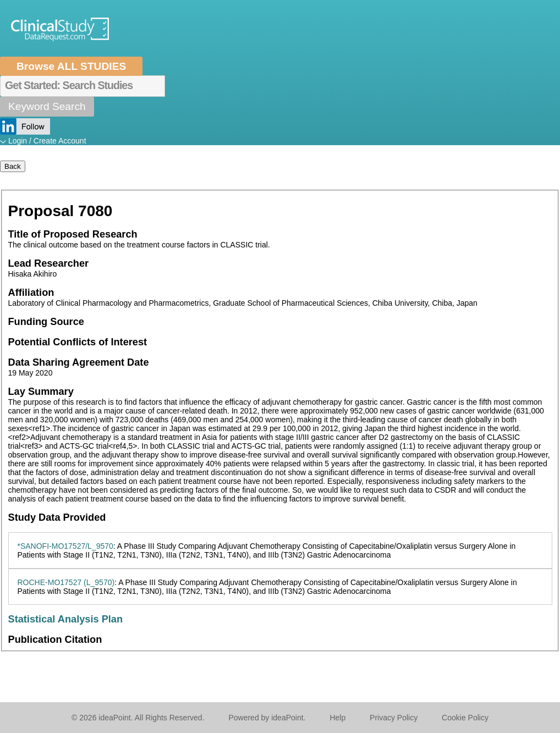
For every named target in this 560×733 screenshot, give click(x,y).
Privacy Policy (394, 718)
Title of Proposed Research (73, 234)
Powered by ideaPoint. (267, 718)
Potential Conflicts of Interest (78, 342)
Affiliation (31, 293)
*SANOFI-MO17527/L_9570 (65, 546)
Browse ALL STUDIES (71, 66)
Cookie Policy (465, 718)
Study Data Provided (57, 517)
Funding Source (46, 322)
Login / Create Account (47, 141)
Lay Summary (41, 392)
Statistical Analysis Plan (66, 619)
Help (337, 718)
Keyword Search (47, 106)
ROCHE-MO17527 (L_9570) (66, 582)
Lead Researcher (49, 263)
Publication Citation (55, 640)
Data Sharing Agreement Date (79, 362)
